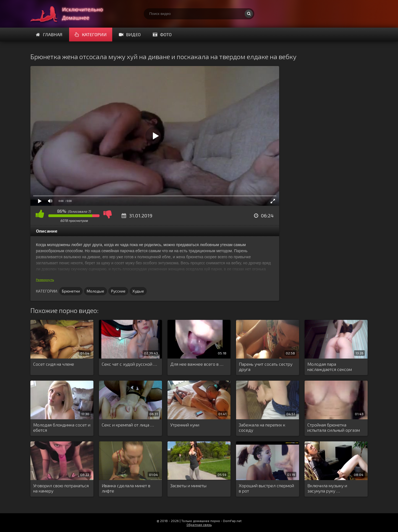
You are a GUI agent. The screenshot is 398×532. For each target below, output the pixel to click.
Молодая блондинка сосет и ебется (62, 427)
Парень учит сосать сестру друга (266, 367)
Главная (49, 34)
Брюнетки (71, 291)
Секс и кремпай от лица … (128, 425)
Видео (130, 34)
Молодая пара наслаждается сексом (330, 367)
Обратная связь (199, 525)
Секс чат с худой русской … (129, 364)
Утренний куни (185, 425)
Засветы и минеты (188, 485)
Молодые (95, 291)
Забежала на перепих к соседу (262, 427)
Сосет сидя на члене (54, 364)
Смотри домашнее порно (72, 14)
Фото (162, 34)
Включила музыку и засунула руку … (327, 488)
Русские (118, 291)
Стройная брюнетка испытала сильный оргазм (334, 427)
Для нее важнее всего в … (197, 364)
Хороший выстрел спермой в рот (266, 488)
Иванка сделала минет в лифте (126, 488)
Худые (138, 291)
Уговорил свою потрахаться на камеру (61, 488)
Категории (91, 34)
